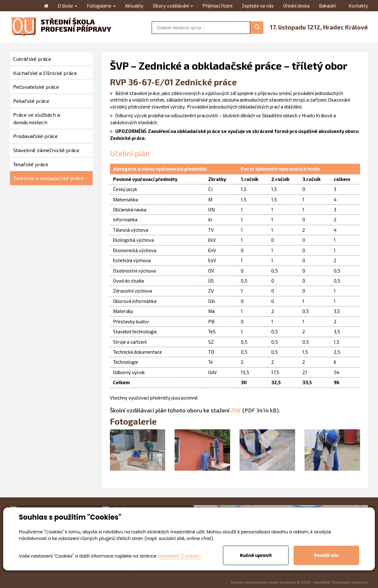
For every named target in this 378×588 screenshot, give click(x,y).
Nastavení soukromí (350, 582)
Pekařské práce (31, 101)
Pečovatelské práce (36, 87)
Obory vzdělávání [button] (173, 6)
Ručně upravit (256, 555)
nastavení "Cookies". (179, 556)
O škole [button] (67, 6)
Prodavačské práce (35, 136)
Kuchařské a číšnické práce (45, 73)
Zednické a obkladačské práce (48, 178)
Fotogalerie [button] (101, 6)
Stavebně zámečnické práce (46, 150)
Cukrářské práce (32, 59)
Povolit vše (326, 555)
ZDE (236, 410)
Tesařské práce (31, 164)
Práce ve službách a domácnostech (37, 118)
